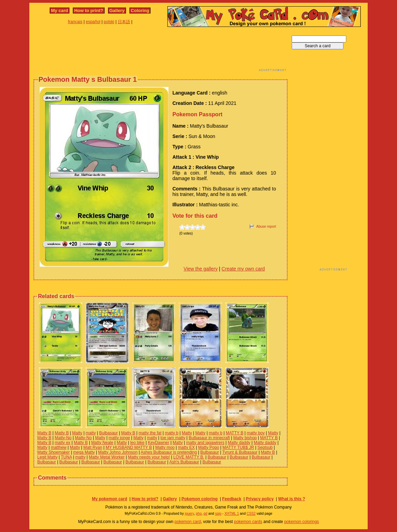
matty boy (256, 433)
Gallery (117, 11)
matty (91, 433)
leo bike (137, 443)
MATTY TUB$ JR (238, 447)
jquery (189, 514)
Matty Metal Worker (107, 457)
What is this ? (292, 499)
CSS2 (251, 514)
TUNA (66, 457)
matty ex (62, 443)
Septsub (265, 447)
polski (109, 22)
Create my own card (243, 269)
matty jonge (119, 438)
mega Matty (84, 452)
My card (60, 11)
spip (218, 514)
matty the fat (150, 433)
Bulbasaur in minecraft (209, 438)
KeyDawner (158, 443)
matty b (171, 433)
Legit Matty (47, 457)
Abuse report (266, 226)
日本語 (124, 22)
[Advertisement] (161, 51)
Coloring (140, 11)
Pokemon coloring (200, 499)
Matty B (44, 433)
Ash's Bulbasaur (184, 462)
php (199, 514)
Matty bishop (245, 438)
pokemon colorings (302, 522)
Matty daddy (239, 443)
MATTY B (235, 433)
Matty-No (63, 438)
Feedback (231, 499)
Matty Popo (209, 447)
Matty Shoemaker (54, 452)
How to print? (89, 11)
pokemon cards (248, 522)
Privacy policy (260, 499)
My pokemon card (109, 499)
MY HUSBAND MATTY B (129, 447)
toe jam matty (173, 438)
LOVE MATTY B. (189, 457)
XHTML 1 (232, 514)
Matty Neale (102, 443)
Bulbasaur (108, 433)
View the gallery (201, 269)
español (93, 22)
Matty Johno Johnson (118, 452)
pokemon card (188, 522)
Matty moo (165, 447)
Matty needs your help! (149, 457)
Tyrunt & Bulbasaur (240, 452)
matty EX (187, 447)
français (75, 22)
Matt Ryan (93, 447)
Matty (77, 433)
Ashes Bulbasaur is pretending (169, 452)
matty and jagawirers (205, 443)
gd (206, 514)
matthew (59, 447)
